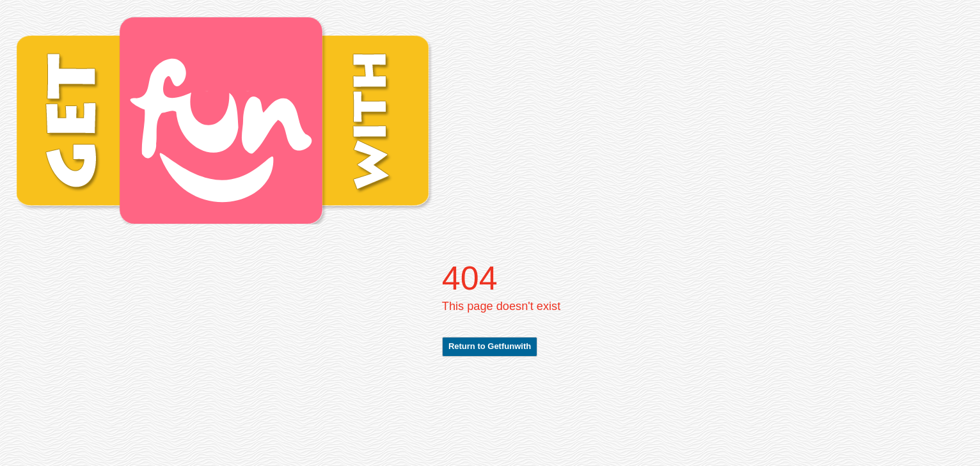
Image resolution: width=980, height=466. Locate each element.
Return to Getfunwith (490, 346)
